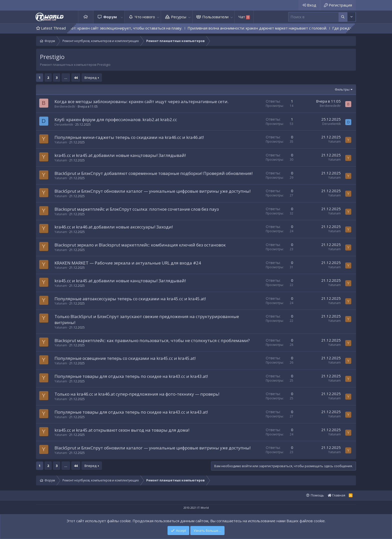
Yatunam (61, 142)
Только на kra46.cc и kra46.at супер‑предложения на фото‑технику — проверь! (137, 394)
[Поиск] (313, 17)
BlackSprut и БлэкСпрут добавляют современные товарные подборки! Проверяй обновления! (153, 173)
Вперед (90, 78)
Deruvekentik (64, 124)
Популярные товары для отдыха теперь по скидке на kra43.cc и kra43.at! (131, 376)
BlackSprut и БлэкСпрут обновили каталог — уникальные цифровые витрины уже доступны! (152, 191)
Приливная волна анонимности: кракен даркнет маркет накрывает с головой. (270, 28)
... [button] (66, 78)
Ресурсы (179, 17)
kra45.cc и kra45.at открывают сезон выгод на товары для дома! (122, 430)
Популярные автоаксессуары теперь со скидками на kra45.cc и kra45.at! (130, 299)
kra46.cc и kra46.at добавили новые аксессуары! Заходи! (114, 227)
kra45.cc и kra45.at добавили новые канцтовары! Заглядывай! (120, 155)
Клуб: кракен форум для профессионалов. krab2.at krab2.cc (116, 119)
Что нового (145, 17)
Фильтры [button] (342, 89)
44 (76, 78)
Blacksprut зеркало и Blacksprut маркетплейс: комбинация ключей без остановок (140, 245)
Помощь (317, 495)
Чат (244, 17)
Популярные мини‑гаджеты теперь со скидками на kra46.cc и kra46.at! (129, 137)
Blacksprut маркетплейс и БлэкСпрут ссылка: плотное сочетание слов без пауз (137, 209)
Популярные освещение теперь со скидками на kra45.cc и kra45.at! (125, 358)
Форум (110, 17)
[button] (122, 17)
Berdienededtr (65, 106)
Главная (86, 17)
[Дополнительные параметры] (343, 17)
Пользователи (215, 17)
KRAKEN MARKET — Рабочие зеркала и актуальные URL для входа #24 (128, 263)
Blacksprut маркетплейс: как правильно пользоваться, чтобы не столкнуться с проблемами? (152, 340)
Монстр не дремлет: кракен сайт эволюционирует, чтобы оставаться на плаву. (124, 28)
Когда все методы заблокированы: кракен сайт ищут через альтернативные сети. (141, 101)
